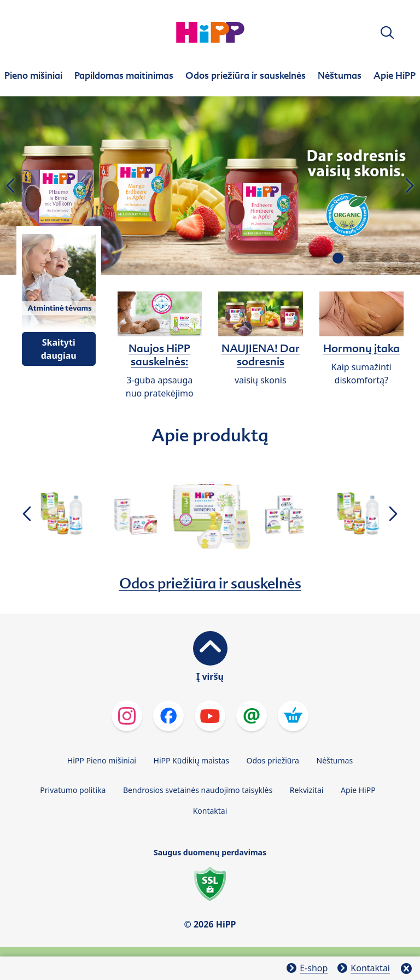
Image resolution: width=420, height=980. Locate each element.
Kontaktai (210, 811)
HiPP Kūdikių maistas (191, 760)
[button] (387, 33)
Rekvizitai (307, 790)
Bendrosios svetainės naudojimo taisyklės (198, 790)
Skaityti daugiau (59, 349)
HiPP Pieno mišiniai (102, 760)
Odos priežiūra (273, 760)
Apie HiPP (358, 790)
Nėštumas (335, 760)
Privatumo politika (73, 790)
